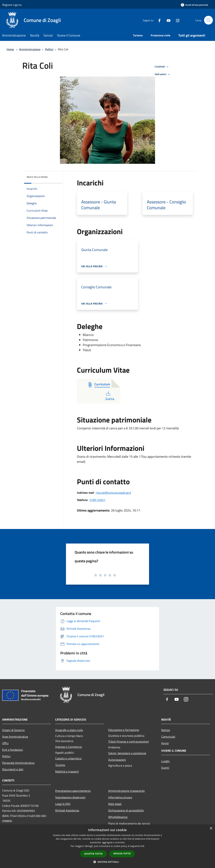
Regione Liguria (12, 5)
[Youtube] (167, 20)
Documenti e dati (13, 769)
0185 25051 (98, 500)
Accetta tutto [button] (93, 854)
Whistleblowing (118, 817)
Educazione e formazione (124, 730)
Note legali (115, 804)
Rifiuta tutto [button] (122, 854)
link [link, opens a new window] (143, 846)
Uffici (5, 743)
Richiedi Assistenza (67, 810)
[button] (107, 862)
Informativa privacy (120, 797)
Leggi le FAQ (63, 804)
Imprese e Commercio (69, 747)
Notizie (166, 730)
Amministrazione (30, 49)
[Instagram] (176, 20)
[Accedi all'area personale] (194, 5)
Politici (49, 49)
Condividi (162, 67)
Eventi (165, 768)
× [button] (211, 828)
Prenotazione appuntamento (73, 791)
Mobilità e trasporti (67, 771)
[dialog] (107, 846)
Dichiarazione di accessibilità (126, 810)
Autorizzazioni (117, 760)
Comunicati (168, 737)
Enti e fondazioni (13, 750)
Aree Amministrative (15, 737)
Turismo (60, 765)
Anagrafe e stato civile (69, 730)
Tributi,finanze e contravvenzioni (129, 741)
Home (10, 49)
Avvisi (165, 743)
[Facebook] (158, 20)
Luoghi (165, 761)
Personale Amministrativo (18, 763)
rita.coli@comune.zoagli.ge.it (114, 493)
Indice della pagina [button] (37, 177)
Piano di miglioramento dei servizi (129, 823)
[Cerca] (208, 20)
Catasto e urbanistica (68, 758)
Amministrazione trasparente (126, 791)
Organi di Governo (13, 730)
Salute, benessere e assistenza (127, 753)
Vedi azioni (163, 74)
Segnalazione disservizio (70, 797)
